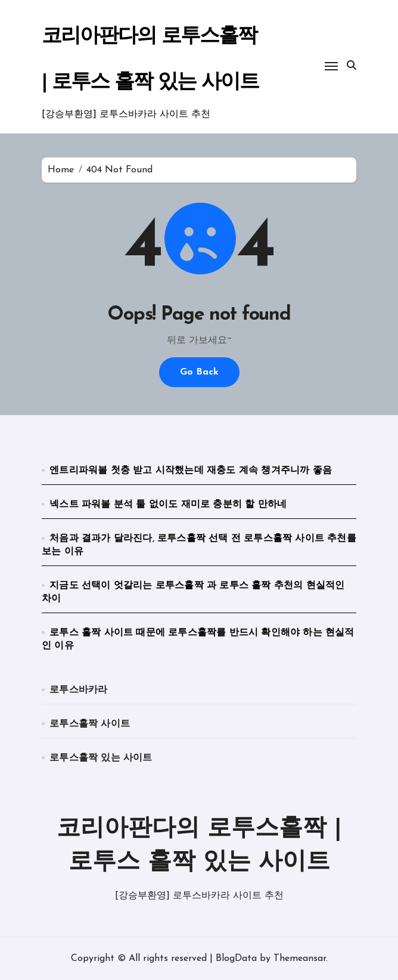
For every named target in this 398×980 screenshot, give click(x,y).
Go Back (199, 372)
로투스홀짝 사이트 (90, 724)
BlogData (236, 959)
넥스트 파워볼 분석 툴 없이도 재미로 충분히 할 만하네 (168, 505)
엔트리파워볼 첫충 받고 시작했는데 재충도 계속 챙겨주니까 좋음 (191, 471)
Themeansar (300, 959)
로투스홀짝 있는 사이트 (101, 758)
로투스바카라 (78, 690)
